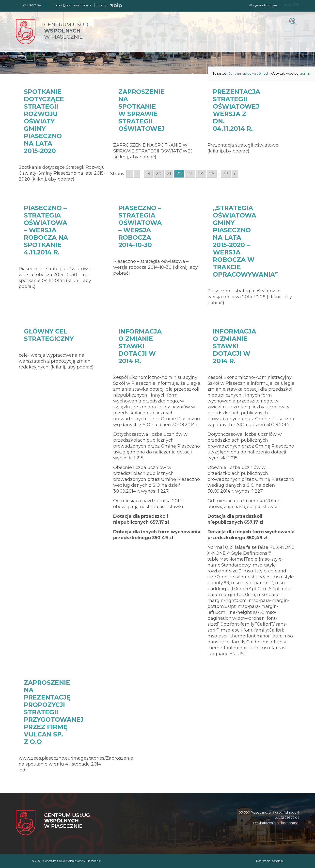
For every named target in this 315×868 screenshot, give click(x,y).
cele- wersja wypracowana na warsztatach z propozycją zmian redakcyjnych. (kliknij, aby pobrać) (56, 361)
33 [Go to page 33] (226, 174)
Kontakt (237, 65)
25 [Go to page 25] (212, 174)
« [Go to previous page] (130, 174)
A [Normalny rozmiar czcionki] (286, 5)
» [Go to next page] (235, 174)
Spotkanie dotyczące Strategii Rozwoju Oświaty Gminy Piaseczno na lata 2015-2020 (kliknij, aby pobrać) (62, 173)
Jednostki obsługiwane (137, 65)
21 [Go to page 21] (169, 174)
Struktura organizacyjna (180, 65)
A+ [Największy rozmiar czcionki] (296, 4)
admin (305, 73)
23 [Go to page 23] (190, 174)
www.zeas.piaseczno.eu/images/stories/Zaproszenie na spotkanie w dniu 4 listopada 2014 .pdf (76, 764)
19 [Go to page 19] (148, 174)
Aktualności (103, 65)
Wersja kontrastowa (263, 5)
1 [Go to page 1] (137, 174)
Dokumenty (215, 65)
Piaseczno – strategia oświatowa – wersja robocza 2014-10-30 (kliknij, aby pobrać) (156, 267)
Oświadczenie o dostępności (276, 823)
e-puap (102, 5)
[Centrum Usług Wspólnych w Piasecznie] (53, 823)
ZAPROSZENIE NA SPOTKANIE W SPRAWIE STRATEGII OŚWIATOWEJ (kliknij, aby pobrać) (153, 151)
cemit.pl (278, 861)
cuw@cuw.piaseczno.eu (74, 5)
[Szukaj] (292, 21)
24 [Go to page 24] (201, 174)
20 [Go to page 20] (159, 174)
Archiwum (258, 65)
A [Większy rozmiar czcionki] (290, 5)
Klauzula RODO (284, 65)
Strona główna (76, 65)
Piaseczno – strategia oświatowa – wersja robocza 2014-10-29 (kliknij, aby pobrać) (250, 297)
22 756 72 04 (290, 818)
